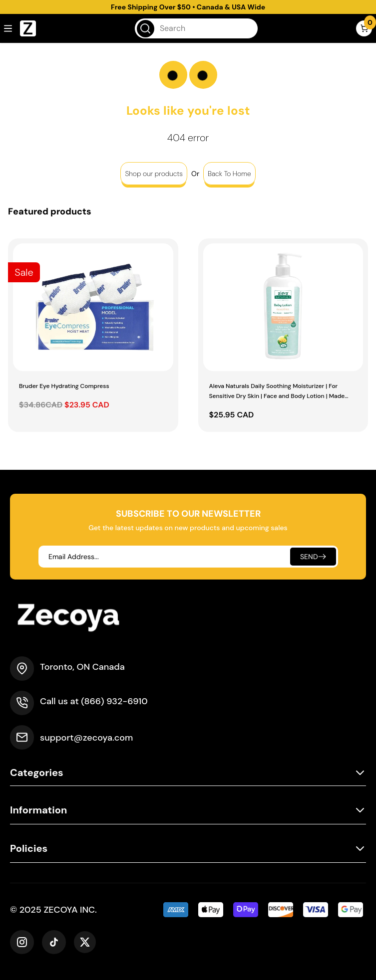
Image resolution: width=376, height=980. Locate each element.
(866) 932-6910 (114, 701)
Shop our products (154, 174)
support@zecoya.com (86, 738)
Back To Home (229, 174)
